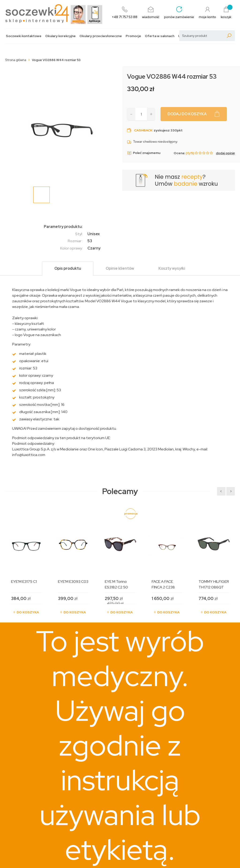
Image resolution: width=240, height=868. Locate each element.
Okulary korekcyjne (60, 36)
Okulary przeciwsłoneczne (101, 36)
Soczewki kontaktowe (24, 36)
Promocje (133, 36)
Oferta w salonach (160, 36)
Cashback (143, 130)
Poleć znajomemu (144, 153)
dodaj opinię (225, 153)
